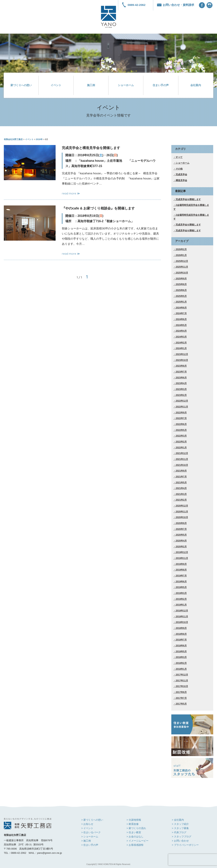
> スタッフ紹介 (180, 824)
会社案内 (196, 85)
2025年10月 (182, 273)
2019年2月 (181, 599)
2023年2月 (181, 395)
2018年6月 (181, 646)
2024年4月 (181, 331)
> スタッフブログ (181, 837)
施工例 (91, 85)
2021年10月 (182, 465)
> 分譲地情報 (134, 820)
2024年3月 (181, 337)
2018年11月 (182, 617)
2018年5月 (181, 652)
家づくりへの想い (21, 85)
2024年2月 (181, 343)
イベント (56, 85)
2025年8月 (181, 284)
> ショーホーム (90, 837)
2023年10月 (182, 360)
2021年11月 (182, 459)
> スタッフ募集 (180, 828)
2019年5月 (181, 587)
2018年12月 (182, 611)
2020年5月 (181, 535)
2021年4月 (181, 488)
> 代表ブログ (179, 832)
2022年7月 (181, 418)
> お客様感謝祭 (135, 845)
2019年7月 (181, 576)
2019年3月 (181, 593)
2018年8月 (181, 634)
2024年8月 (181, 308)
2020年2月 (181, 547)
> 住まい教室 (134, 832)
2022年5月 (181, 430)
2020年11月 (182, 512)
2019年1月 (181, 605)
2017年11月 (182, 681)
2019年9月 (181, 564)
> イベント (87, 828)
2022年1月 (181, 448)
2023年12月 (182, 354)
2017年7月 (181, 698)
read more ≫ (71, 193)
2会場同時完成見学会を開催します (191, 207)
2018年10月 (182, 622)
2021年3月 (181, 494)
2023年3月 (181, 389)
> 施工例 (86, 841)
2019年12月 (182, 552)
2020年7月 (181, 529)
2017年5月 (181, 704)
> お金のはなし (135, 837)
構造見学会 (181, 180)
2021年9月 (181, 471)
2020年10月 (182, 517)
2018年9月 (181, 628)
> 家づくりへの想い (92, 820)
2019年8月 (181, 570)
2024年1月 (181, 348)
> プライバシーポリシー (185, 845)
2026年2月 (181, 249)
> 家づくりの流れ (136, 828)
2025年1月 (181, 302)
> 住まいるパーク (91, 832)
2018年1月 (181, 669)
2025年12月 (182, 261)
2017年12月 (182, 675)
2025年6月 (181, 290)
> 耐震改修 (133, 824)
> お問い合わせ (180, 841)
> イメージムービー (138, 841)
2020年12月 (182, 506)
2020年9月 (181, 523)
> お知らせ (87, 824)
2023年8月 (181, 366)
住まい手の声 (161, 85)
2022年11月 (182, 407)
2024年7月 (181, 313)
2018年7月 (181, 640)
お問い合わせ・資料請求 (176, 5)
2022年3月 (181, 436)
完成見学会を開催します (188, 199)
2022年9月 (181, 413)
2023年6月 (181, 378)
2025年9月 (181, 279)
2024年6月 (181, 319)
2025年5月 (181, 296)
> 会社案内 (178, 820)
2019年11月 (182, 558)
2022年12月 (182, 401)
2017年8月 (181, 692)
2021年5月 (181, 483)
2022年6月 (181, 424)
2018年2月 (181, 663)
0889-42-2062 (134, 5)
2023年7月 (181, 372)
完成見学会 (181, 174)
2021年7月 (181, 477)
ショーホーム (126, 85)
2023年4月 (181, 383)
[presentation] (193, 860)
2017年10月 (182, 686)
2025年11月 (182, 267)
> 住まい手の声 (90, 845)
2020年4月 (181, 541)
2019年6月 (181, 582)
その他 (179, 169)
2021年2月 (181, 500)
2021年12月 (182, 453)
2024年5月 (181, 325)
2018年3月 (181, 657)
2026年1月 (181, 255)
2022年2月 (181, 442)
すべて (179, 157)
